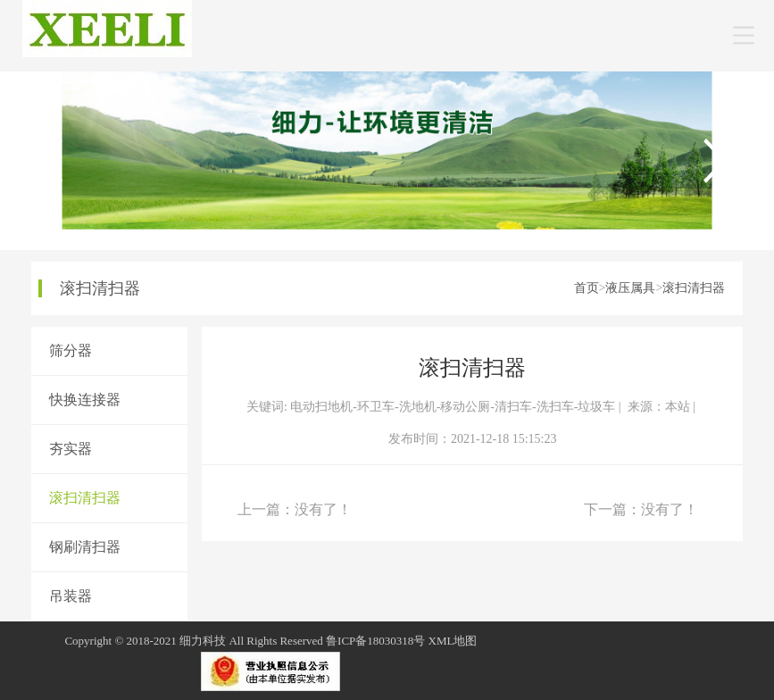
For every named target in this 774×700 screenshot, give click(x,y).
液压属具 (630, 288)
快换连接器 (85, 400)
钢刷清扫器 (85, 547)
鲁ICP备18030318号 (375, 641)
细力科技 (203, 641)
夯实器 (71, 449)
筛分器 (71, 350)
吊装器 (71, 596)
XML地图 (453, 641)
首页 (587, 288)
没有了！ (323, 509)
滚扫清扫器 (694, 288)
